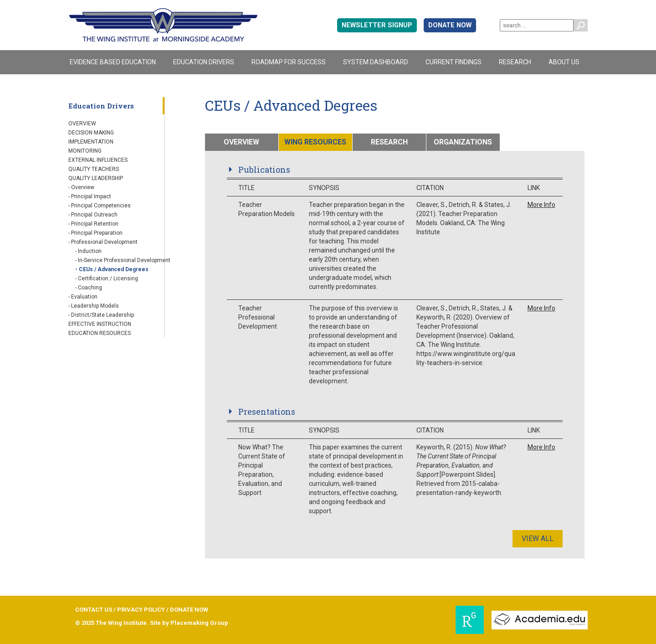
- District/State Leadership (101, 315)
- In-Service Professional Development (123, 260)
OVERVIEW (241, 142)
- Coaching (89, 288)
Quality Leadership (96, 178)
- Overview (81, 187)
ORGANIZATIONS (463, 142)
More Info (541, 205)
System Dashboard (376, 62)
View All (538, 538)
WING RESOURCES (315, 142)
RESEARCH (389, 142)
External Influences (98, 160)
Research (515, 62)
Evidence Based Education (113, 62)
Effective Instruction (100, 324)
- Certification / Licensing (107, 278)
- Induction (88, 251)
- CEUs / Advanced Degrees (112, 269)
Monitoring (85, 151)
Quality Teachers (94, 169)
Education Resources (100, 333)
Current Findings (454, 62)
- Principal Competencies (100, 206)
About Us (564, 62)
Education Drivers (204, 62)
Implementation (91, 142)
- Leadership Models (94, 306)
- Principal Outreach (93, 215)
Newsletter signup (377, 25)
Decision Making (91, 133)
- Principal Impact (90, 196)
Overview (82, 124)
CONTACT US (94, 610)
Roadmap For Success (289, 62)
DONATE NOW (450, 25)
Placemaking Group (199, 623)
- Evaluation (83, 297)
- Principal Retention (93, 224)
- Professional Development (103, 242)
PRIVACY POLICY (141, 610)
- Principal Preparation (95, 233)
